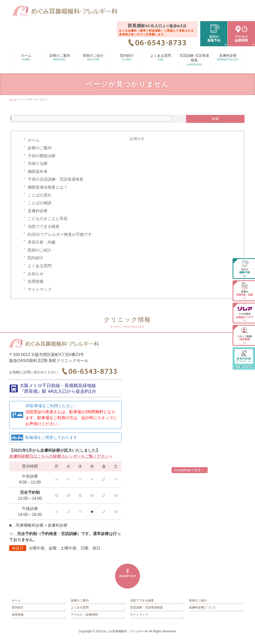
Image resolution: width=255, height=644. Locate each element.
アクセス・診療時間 (84, 615)
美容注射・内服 (42, 242)
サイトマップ (40, 289)
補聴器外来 (38, 172)
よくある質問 (40, 266)
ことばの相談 (40, 203)
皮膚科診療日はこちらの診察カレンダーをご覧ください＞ (61, 456)
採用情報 (36, 281)
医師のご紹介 (40, 250)
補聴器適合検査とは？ (48, 187)
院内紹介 (36, 258)
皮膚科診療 (38, 211)
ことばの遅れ (40, 195)
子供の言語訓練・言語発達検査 (56, 179)
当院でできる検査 (44, 226)
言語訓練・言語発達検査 (146, 607)
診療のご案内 (40, 148)
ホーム (34, 140)
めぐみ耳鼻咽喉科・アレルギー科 (126, 631)
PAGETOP (128, 576)
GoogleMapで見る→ (189, 470)
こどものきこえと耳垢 (48, 219)
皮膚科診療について (202, 607)
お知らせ (36, 274)
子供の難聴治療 (42, 156)
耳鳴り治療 (38, 164)
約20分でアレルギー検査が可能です (60, 234)
